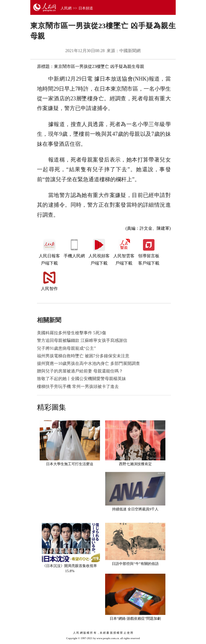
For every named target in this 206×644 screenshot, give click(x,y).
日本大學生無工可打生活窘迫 (70, 464)
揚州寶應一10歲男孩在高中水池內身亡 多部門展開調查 (88, 364)
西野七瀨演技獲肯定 (135, 464)
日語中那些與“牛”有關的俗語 (135, 564)
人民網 (66, 8)
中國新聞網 (130, 51)
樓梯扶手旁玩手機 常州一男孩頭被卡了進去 (78, 387)
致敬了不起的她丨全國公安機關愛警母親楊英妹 (81, 379)
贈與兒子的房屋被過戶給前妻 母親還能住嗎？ (80, 371)
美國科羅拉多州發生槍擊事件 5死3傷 (71, 333)
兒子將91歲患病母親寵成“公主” (66, 348)
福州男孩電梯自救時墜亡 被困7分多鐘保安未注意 (83, 356)
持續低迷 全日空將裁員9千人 (135, 509)
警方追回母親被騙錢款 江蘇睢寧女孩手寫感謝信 (82, 340)
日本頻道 (86, 8)
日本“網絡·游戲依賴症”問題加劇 (135, 619)
